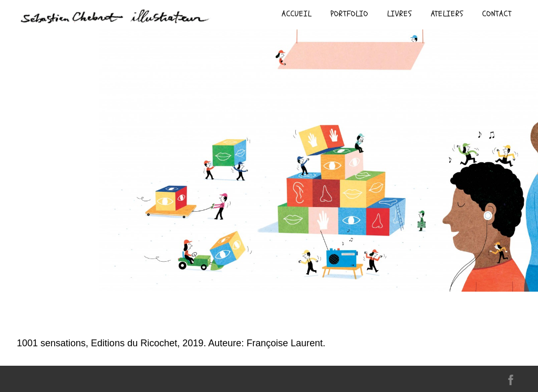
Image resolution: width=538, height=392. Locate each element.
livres (400, 14)
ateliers (447, 14)
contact (497, 14)
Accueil (297, 14)
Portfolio (349, 14)
